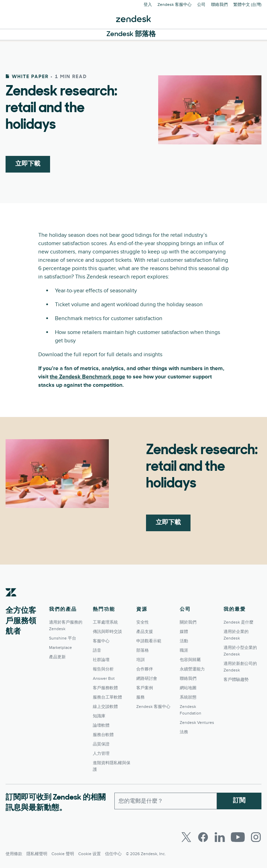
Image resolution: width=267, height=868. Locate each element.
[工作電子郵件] (166, 801)
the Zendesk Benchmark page (87, 377)
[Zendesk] (11, 603)
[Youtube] (238, 837)
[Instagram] (256, 837)
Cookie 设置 (90, 854)
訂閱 (239, 801)
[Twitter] (186, 837)
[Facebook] (203, 837)
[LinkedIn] (220, 837)
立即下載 (28, 164)
